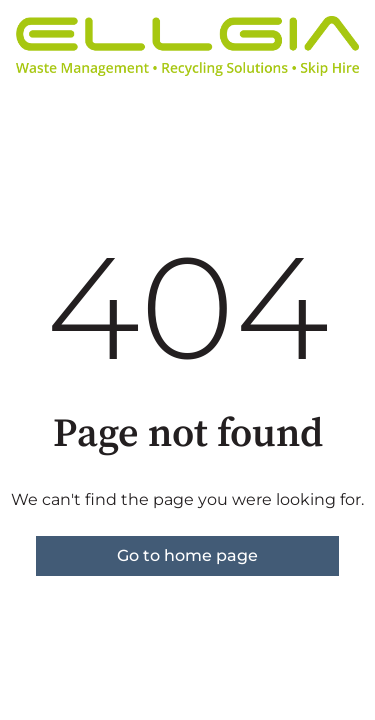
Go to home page (187, 555)
